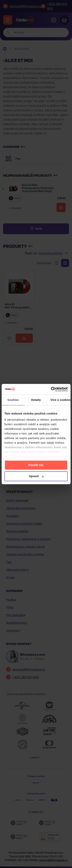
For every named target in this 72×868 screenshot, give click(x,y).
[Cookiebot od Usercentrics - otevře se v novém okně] (51, 389)
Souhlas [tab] (13, 400)
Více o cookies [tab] (60, 400)
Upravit (36, 476)
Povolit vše (36, 465)
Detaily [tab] (36, 400)
